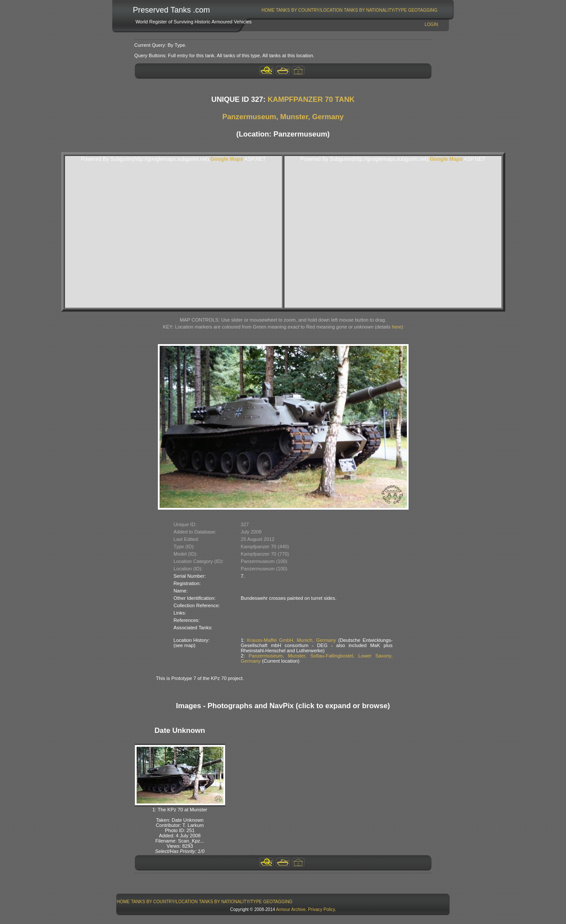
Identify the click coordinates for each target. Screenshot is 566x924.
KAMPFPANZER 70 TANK (311, 99)
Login (431, 24)
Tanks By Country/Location (309, 10)
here (396, 327)
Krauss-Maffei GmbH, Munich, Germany (292, 640)
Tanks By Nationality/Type (375, 10)
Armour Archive (291, 909)
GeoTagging (423, 10)
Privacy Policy (321, 909)
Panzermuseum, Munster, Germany (283, 117)
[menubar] (350, 10)
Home (268, 10)
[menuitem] (268, 10)
